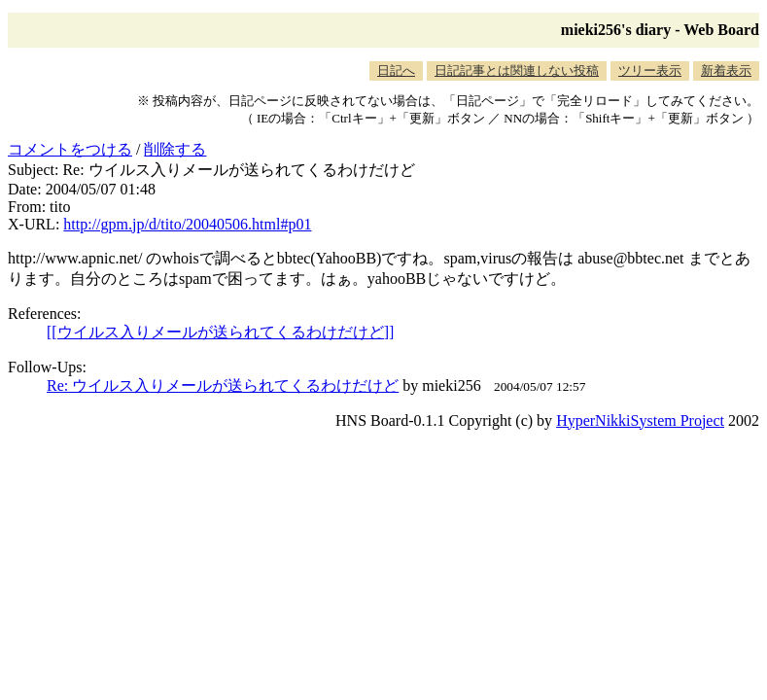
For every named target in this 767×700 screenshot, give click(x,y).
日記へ (396, 70)
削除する (175, 149)
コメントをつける (70, 149)
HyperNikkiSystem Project (640, 420)
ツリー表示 (650, 70)
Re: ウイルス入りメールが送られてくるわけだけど (223, 385)
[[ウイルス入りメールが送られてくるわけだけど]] (220, 332)
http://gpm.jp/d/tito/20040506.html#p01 (187, 224)
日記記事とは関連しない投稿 (517, 70)
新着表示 (726, 70)
